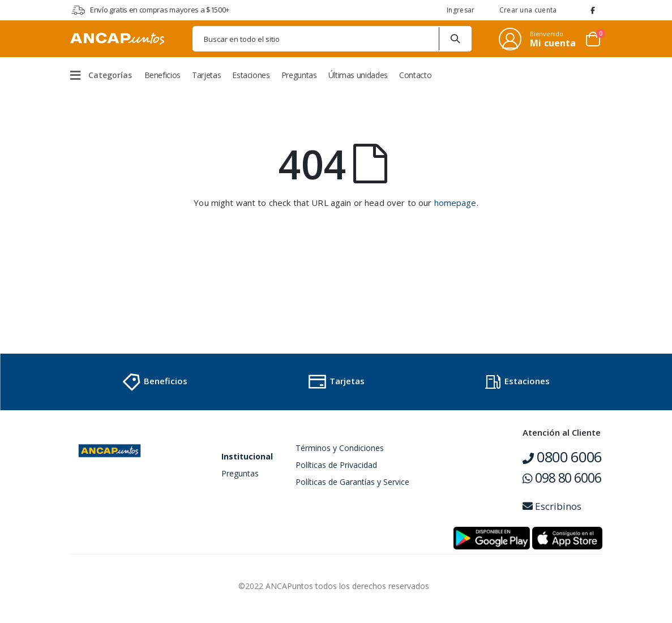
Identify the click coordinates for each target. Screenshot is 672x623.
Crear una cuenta (528, 10)
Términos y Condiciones (340, 448)
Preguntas (240, 473)
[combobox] (332, 39)
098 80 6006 (562, 478)
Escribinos (552, 506)
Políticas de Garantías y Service (352, 482)
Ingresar (461, 10)
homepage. (456, 203)
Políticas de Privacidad (336, 465)
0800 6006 (562, 457)
